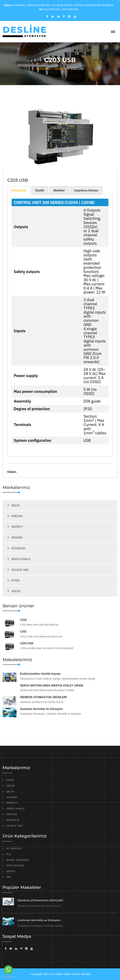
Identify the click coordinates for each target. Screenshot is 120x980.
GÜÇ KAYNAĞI (15, 865)
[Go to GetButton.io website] (8, 976)
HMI (9, 877)
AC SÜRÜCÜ (14, 848)
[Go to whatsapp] (8, 970)
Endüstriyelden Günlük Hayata (40, 674)
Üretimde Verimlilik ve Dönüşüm (41, 709)
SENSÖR (17, 538)
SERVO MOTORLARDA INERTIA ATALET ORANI (52, 685)
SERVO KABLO (21, 559)
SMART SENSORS (17, 860)
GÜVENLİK (18, 548)
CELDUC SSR (20, 570)
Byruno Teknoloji (81, 974)
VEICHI (16, 591)
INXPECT (61, 69)
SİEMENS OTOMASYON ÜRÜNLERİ (43, 697)
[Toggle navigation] (113, 32)
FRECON (17, 516)
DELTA (15, 505)
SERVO (11, 871)
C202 (23, 620)
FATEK (15, 580)
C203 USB (27, 643)
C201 (23, 632)
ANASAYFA (43, 69)
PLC (9, 854)
